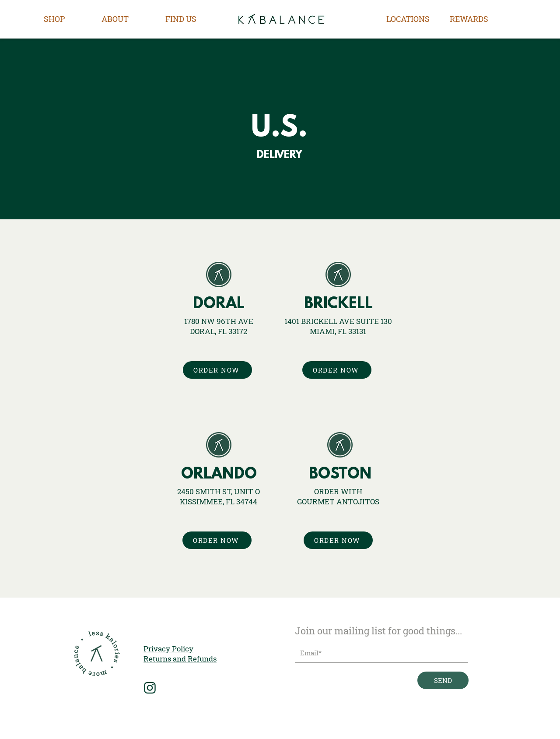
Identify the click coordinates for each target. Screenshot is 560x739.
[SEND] (443, 680)
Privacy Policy (168, 649)
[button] (54, 19)
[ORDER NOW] (217, 370)
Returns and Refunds (180, 659)
